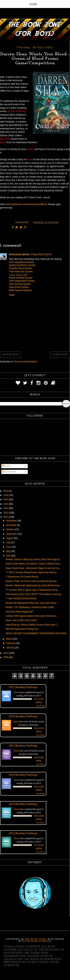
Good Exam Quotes (19, 287)
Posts (6, 466)
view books (40, 706)
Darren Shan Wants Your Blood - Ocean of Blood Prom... (34, 564)
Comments (9, 472)
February (11, 643)
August (10, 538)
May (9, 551)
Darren (17, 692)
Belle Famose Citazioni (20, 290)
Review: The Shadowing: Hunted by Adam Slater (30, 607)
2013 (6, 508)
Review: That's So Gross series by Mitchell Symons (31, 581)
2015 (6, 499)
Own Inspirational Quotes (22, 262)
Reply (12, 295)
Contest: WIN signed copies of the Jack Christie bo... (32, 616)
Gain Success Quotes (20, 284)
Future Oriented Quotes (21, 278)
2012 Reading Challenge (23, 833)
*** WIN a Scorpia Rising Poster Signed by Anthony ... (32, 572)
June (9, 547)
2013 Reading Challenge (23, 804)
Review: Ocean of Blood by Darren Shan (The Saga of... (34, 559)
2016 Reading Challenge (23, 716)
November (12, 525)
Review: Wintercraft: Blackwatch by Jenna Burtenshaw (33, 585)
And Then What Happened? (20, 612)
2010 (6, 653)
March (10, 639)
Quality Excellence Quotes (22, 265)
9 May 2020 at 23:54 (41, 254)
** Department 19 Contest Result (22, 577)
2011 (6, 517)
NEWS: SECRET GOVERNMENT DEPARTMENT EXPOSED (36, 633)
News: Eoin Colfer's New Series (21, 620)
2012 (6, 513)
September (12, 534)
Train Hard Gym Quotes (21, 272)
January (10, 648)
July (8, 542)
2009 (6, 657)
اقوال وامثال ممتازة (18, 275)
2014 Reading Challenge (23, 775)
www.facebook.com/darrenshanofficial (26, 204)
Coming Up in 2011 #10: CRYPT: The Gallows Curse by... (34, 594)
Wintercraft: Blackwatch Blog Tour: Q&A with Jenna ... (32, 603)
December (12, 521)
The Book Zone (35, 939)
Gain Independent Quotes (22, 281)
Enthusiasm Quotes (20, 254)
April (9, 556)
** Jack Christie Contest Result (21, 598)
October (10, 529)
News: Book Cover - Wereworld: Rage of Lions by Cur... (33, 568)
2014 (6, 504)
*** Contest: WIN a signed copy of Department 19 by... (32, 590)
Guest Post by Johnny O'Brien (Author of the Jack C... (32, 625)
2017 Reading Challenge (23, 687)
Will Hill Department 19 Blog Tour (22, 629)
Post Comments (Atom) (25, 362)
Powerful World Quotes (20, 268)
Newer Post (11, 355)
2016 (6, 495)
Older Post (60, 355)
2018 (6, 491)
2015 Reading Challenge (23, 745)
